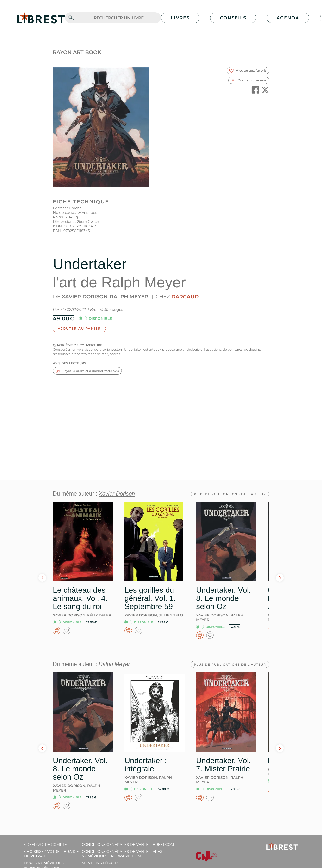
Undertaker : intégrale (146, 765)
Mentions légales (101, 863)
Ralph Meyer (129, 297)
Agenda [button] (288, 18)
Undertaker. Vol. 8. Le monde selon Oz (223, 598)
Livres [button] (180, 18)
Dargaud (185, 297)
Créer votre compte (45, 845)
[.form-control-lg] (119, 18)
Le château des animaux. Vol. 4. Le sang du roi (80, 598)
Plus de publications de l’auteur (230, 494)
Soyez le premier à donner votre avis (87, 371)
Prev (42, 578)
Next (280, 578)
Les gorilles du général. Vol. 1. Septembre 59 (150, 598)
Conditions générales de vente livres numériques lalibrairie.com (122, 854)
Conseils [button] (233, 18)
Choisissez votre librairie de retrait (51, 854)
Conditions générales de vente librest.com (128, 845)
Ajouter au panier (79, 328)
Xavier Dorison (85, 297)
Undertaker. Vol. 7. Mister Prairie (223, 765)
